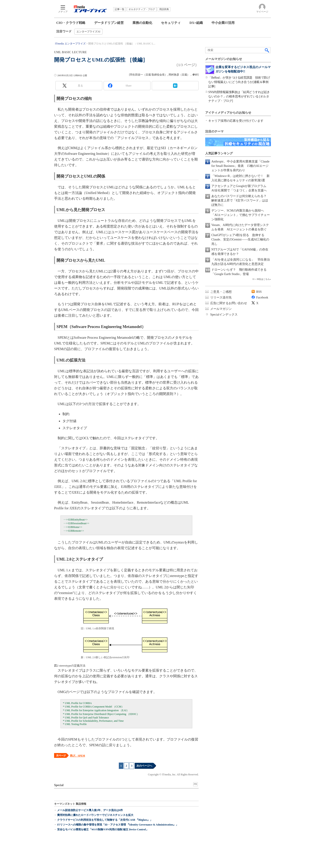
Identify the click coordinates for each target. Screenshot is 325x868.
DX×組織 (196, 23)
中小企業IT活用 (223, 23)
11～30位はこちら (261, 279)
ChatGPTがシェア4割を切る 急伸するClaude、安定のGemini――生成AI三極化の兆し (240, 239)
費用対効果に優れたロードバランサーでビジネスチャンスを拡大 (95, 815)
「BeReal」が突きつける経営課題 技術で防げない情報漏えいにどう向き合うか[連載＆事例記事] (239, 82)
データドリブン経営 (109, 23)
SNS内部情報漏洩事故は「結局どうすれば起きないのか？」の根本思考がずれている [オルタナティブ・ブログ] (239, 96)
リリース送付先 (221, 297)
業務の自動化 (142, 23)
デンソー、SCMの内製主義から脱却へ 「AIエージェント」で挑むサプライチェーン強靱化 (241, 215)
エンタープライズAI (88, 32)
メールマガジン (221, 309)
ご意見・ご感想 (221, 292)
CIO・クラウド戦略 (71, 23)
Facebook (262, 297)
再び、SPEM (77, 756)
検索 (267, 50)
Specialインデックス (224, 315)
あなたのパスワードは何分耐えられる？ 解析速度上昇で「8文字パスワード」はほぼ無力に (240, 200)
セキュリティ (171, 23)
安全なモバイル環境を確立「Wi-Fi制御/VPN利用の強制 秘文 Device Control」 (103, 829)
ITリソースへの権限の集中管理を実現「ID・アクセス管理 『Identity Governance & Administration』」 (118, 825)
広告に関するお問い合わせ (229, 303)
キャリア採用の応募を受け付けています (236, 121)
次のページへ (144, 766)
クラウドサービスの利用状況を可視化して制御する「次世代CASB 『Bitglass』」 (105, 820)
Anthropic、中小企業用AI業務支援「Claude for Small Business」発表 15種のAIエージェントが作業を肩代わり (240, 166)
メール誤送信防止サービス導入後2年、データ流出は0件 (90, 810)
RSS (259, 292)
